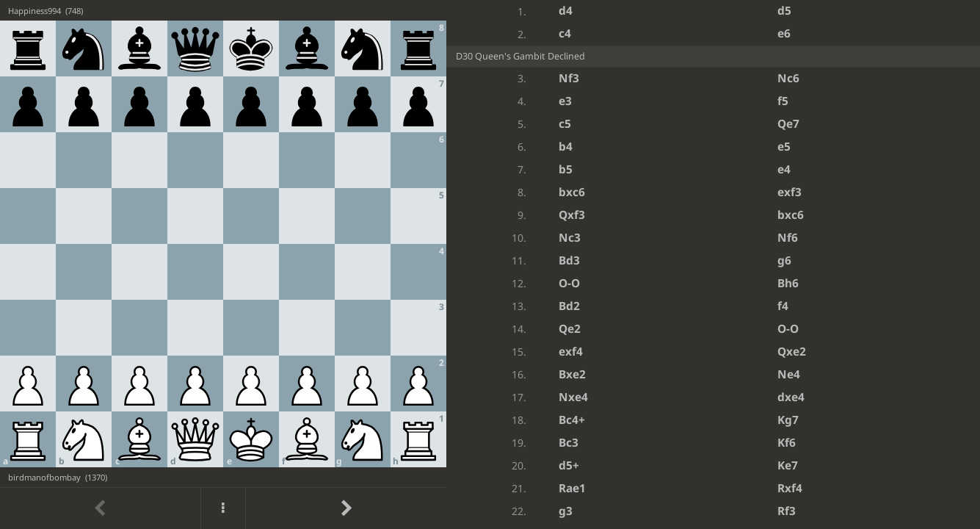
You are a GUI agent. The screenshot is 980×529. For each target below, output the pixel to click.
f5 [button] (783, 101)
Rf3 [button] (787, 511)
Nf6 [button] (788, 238)
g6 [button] (784, 260)
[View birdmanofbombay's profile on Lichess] (223, 477)
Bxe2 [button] (572, 374)
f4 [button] (783, 306)
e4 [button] (784, 169)
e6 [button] (784, 33)
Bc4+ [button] (572, 420)
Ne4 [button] (789, 374)
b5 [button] (566, 169)
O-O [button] (569, 283)
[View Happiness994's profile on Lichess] (223, 10)
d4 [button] (566, 11)
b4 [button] (566, 147)
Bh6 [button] (788, 283)
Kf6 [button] (787, 443)
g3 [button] (566, 511)
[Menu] (223, 508)
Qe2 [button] (570, 329)
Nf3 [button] (569, 78)
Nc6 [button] (788, 78)
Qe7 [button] (788, 124)
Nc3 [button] (570, 238)
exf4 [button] (571, 352)
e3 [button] (565, 101)
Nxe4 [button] (573, 397)
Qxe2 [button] (792, 352)
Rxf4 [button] (790, 488)
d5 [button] (784, 11)
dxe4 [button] (791, 397)
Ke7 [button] (788, 465)
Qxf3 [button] (572, 215)
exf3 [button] (790, 192)
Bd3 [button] (569, 260)
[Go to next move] (346, 508)
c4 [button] (565, 33)
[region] (490, 264)
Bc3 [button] (569, 443)
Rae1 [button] (572, 488)
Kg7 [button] (788, 420)
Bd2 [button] (569, 306)
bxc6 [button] (572, 192)
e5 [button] (784, 147)
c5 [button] (565, 124)
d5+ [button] (569, 465)
